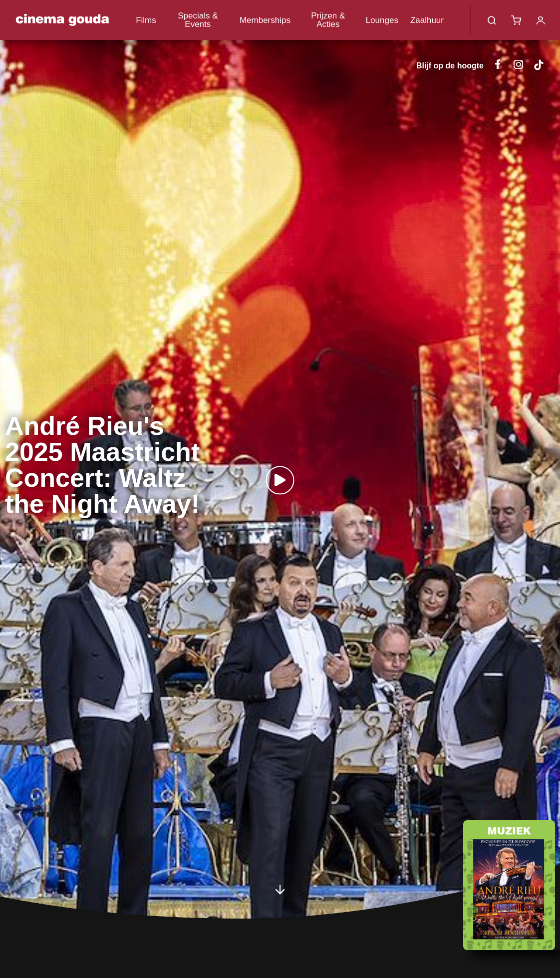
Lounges (382, 20)
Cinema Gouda (62, 20)
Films (146, 20)
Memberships (265, 20)
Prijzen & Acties (328, 20)
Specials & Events (198, 20)
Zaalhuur (427, 20)
